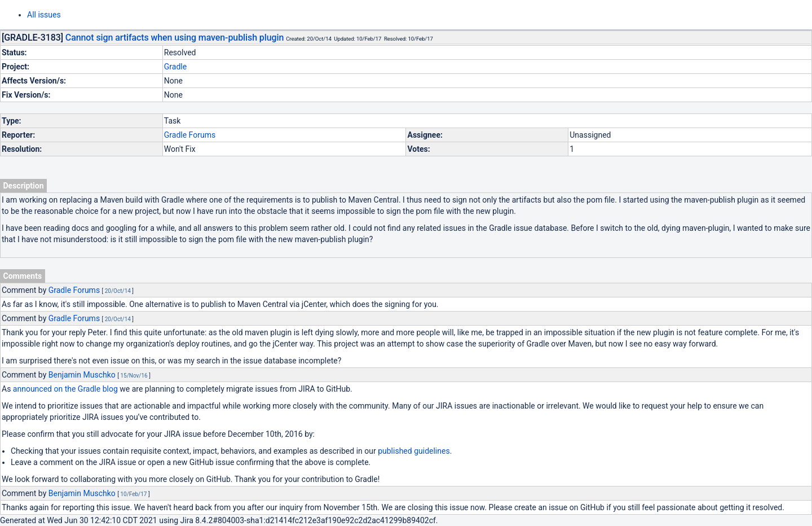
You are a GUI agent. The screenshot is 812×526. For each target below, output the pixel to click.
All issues (44, 15)
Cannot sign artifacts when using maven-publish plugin (175, 38)
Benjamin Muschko (82, 375)
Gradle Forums (190, 135)
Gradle (175, 67)
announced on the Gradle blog (65, 389)
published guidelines (414, 451)
